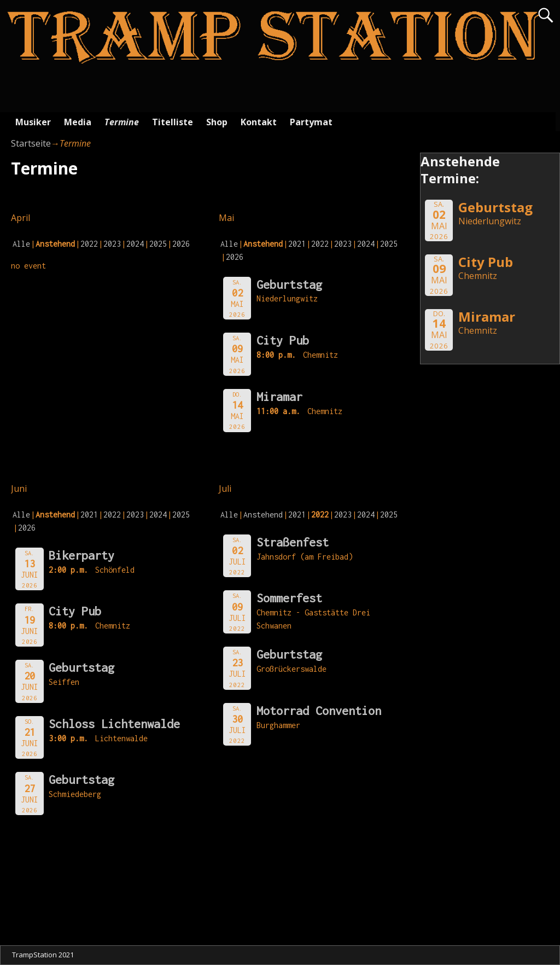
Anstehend (263, 515)
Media (78, 122)
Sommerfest (289, 598)
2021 (297, 244)
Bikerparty (81, 555)
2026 (181, 244)
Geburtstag (289, 284)
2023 (112, 244)
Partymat (311, 122)
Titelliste (173, 122)
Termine (122, 122)
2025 (158, 244)
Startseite (31, 143)
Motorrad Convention (319, 711)
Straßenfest (293, 542)
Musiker (33, 122)
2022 (89, 244)
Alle (21, 244)
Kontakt (259, 122)
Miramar (279, 397)
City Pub (283, 340)
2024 (135, 244)
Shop (217, 122)
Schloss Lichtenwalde (114, 724)
